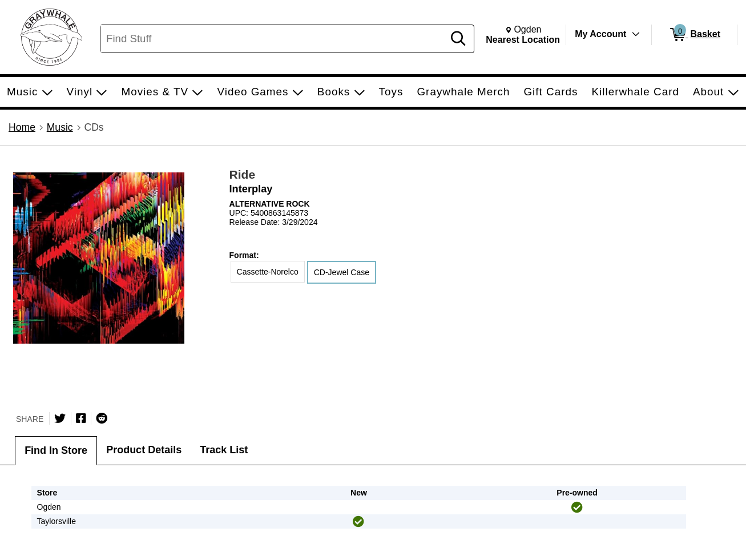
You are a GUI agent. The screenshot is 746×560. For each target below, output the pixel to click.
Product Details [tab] (144, 450)
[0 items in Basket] (694, 35)
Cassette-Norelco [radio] (268, 272)
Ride (243, 174)
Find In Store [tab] (56, 450)
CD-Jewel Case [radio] (342, 272)
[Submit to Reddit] (102, 418)
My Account (600, 34)
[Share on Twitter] (60, 418)
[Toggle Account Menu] (636, 34)
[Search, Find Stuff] (274, 39)
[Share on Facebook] (81, 418)
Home (22, 127)
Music (60, 127)
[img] (577, 507)
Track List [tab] (224, 450)
